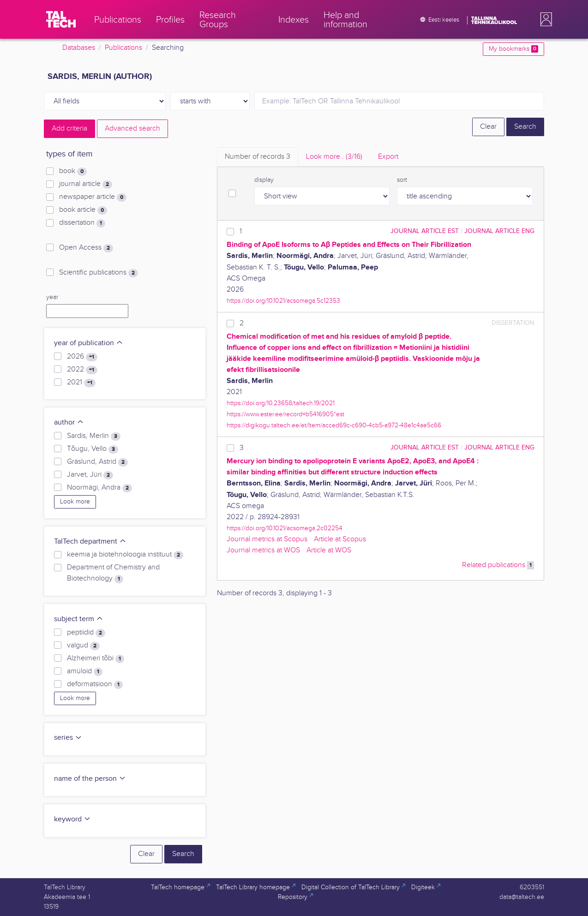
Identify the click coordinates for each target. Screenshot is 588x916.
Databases (79, 48)
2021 (81, 383)
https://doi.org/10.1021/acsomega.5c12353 (283, 301)
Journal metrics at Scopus (267, 539)
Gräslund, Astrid (97, 462)
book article (83, 210)
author (69, 422)
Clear (488, 127)
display (264, 180)
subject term (79, 619)
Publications (123, 48)
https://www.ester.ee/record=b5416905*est (285, 414)
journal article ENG (499, 231)
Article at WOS (329, 550)
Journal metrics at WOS (263, 550)
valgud (83, 646)
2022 (82, 370)
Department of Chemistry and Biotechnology (113, 573)
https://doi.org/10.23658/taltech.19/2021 (281, 403)
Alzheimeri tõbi (96, 659)
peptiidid (86, 633)
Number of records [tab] (258, 157)
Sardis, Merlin (94, 436)
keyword (72, 819)
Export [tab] (388, 157)
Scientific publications (99, 273)
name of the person (90, 779)
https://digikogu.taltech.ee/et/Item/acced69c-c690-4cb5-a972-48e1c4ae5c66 (334, 425)
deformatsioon (95, 684)
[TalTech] (61, 19)
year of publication (89, 343)
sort (402, 180)
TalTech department (90, 542)
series (68, 738)
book (73, 171)
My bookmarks (513, 49)
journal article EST (425, 231)
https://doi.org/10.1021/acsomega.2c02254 (285, 528)
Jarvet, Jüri (90, 475)
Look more (75, 502)
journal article (86, 184)
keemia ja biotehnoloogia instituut (125, 555)
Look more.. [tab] (334, 157)
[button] (544, 19)
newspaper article (93, 197)
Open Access (86, 248)
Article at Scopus (340, 539)
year (52, 297)
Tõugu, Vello (93, 449)
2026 (82, 357)
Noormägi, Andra (99, 488)
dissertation (82, 223)
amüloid (85, 671)
